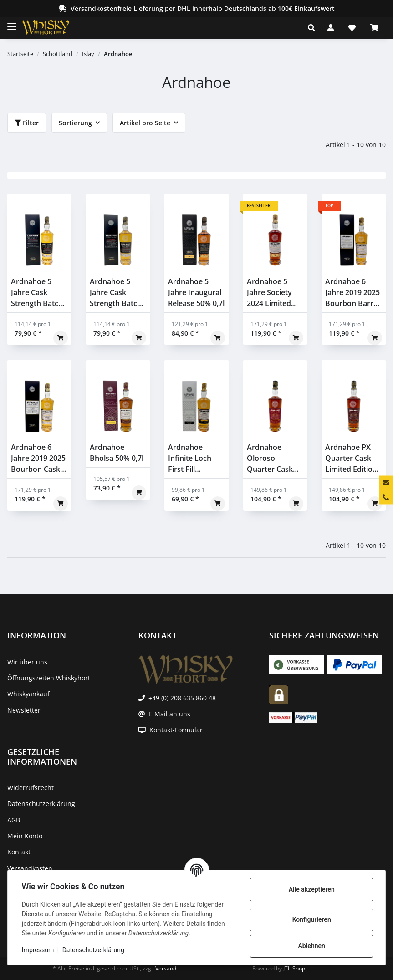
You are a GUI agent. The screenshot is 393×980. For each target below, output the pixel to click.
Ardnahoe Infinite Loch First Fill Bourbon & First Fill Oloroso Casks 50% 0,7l (196, 458)
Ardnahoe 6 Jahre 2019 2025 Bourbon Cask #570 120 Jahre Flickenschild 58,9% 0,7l (38, 458)
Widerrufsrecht (31, 788)
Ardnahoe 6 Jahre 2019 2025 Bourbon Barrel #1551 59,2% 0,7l (352, 293)
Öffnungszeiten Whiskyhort (49, 678)
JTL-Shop (294, 968)
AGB (14, 820)
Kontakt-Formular (176, 730)
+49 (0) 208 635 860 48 (182, 698)
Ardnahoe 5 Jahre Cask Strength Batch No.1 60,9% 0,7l (37, 293)
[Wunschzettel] (352, 28)
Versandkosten (30, 868)
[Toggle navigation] (12, 23)
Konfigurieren (311, 919)
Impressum (38, 950)
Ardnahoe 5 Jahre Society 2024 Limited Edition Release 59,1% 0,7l (273, 293)
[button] (314, 28)
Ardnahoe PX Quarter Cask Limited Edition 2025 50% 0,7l (351, 458)
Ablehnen (311, 946)
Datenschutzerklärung (94, 950)
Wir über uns (27, 662)
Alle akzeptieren (311, 889)
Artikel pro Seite (145, 123)
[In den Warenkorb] (61, 338)
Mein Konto (25, 836)
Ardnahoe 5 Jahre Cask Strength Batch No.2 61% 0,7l (116, 293)
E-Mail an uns (169, 714)
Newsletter (24, 710)
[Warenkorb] (374, 28)
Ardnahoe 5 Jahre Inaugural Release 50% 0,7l (196, 292)
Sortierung (75, 123)
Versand (166, 968)
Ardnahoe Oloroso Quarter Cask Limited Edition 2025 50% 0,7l (273, 458)
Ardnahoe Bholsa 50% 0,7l (117, 453)
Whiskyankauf (28, 694)
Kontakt (19, 852)
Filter (27, 123)
